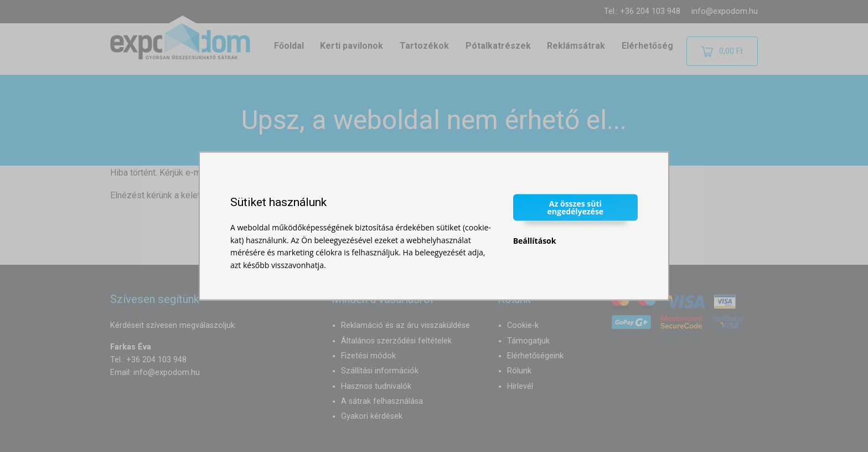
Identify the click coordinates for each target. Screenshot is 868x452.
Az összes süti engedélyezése (576, 207)
